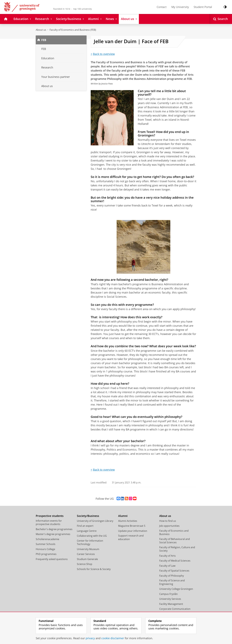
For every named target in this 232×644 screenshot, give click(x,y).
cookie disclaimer (113, 638)
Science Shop (85, 564)
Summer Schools (46, 544)
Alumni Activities (128, 521)
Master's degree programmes (53, 534)
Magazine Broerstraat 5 (132, 526)
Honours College (45, 549)
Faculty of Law (167, 566)
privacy (90, 638)
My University (180, 7)
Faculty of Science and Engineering (172, 582)
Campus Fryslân (168, 594)
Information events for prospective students (49, 522)
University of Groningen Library (95, 521)
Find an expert (85, 526)
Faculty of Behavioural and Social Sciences (175, 541)
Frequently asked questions (52, 559)
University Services (170, 599)
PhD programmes (46, 554)
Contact (162, 7)
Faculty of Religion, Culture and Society (177, 549)
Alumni (123, 516)
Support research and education (131, 537)
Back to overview (104, 54)
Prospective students (50, 516)
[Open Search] (221, 19)
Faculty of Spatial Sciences (174, 571)
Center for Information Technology (90, 542)
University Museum (88, 549)
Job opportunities (169, 526)
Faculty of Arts (167, 556)
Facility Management (171, 604)
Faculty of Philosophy (172, 576)
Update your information (133, 531)
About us (41, 30)
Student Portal (203, 7)
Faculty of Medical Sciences (175, 561)
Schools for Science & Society (94, 569)
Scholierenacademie (47, 539)
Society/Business (88, 516)
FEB (44, 40)
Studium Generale (87, 559)
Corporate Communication (175, 609)
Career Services (86, 554)
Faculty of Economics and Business (174, 532)
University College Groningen (176, 589)
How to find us (168, 521)
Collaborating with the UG (92, 536)
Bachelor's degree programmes (54, 529)
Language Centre (87, 531)
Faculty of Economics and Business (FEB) (73, 30)
